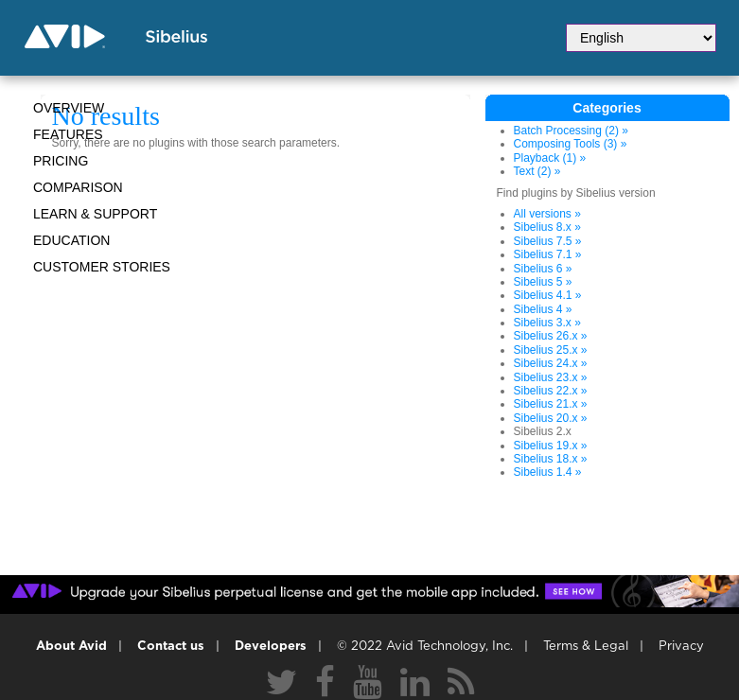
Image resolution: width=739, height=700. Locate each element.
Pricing (61, 161)
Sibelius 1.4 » (548, 472)
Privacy (681, 647)
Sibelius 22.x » (551, 391)
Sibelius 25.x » (551, 350)
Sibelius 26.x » (551, 336)
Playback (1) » (550, 158)
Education (71, 240)
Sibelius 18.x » (551, 459)
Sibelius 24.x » (551, 363)
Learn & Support (95, 214)
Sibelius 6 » (543, 269)
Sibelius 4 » (543, 309)
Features (68, 134)
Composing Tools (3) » (571, 144)
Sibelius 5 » (543, 282)
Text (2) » (537, 171)
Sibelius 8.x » (547, 227)
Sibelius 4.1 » (548, 295)
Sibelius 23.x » (551, 377)
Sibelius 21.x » (551, 404)
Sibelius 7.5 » (548, 241)
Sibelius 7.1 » (548, 254)
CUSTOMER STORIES (102, 267)
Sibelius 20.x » (551, 418)
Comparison (78, 187)
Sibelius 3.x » (547, 323)
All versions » (547, 214)
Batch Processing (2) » (571, 131)
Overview (69, 108)
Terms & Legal (586, 647)
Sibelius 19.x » (551, 446)
